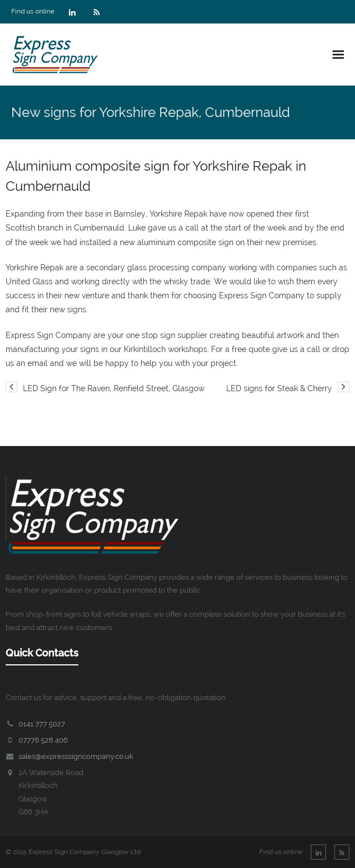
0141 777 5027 (42, 724)
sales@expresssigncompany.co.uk (76, 756)
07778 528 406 (43, 740)
